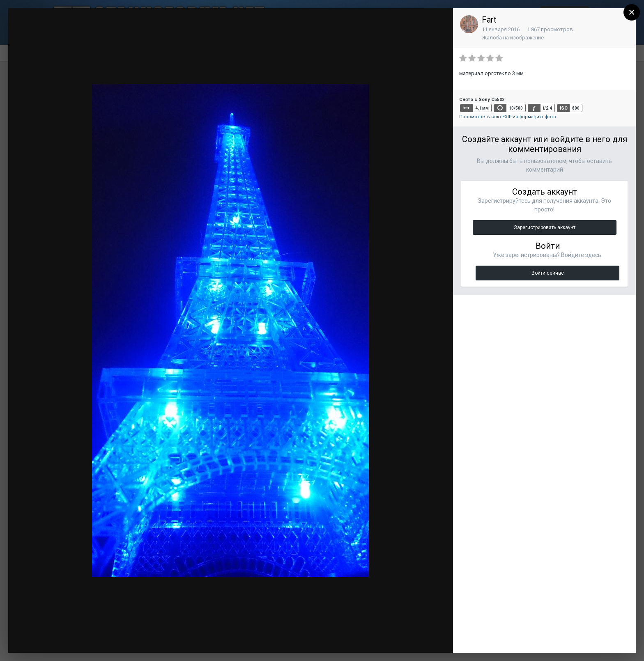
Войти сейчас (548, 273)
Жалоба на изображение (513, 38)
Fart (489, 20)
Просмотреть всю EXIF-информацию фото (508, 117)
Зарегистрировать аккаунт (545, 227)
